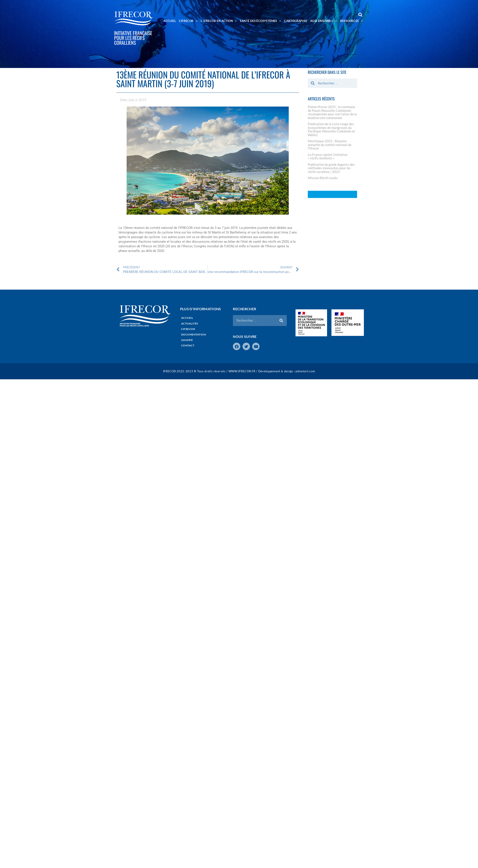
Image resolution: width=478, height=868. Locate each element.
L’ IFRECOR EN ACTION (219, 21)
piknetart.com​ (305, 371)
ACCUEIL (170, 21)
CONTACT (188, 345)
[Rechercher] (281, 321)
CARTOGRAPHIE (296, 21)
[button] (360, 15)
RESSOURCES (351, 21)
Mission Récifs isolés (323, 178)
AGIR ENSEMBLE (324, 21)
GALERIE (187, 340)
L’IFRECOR (188, 21)
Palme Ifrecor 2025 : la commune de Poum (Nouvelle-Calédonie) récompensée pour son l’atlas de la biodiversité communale (332, 112)
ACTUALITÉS (190, 323)
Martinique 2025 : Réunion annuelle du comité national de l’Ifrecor (330, 145)
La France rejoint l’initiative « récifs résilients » (328, 156)
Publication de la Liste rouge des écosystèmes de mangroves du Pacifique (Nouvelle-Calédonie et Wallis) (331, 129)
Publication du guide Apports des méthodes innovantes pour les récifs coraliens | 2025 (331, 168)
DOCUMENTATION (194, 334)
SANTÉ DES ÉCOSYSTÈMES (260, 21)
